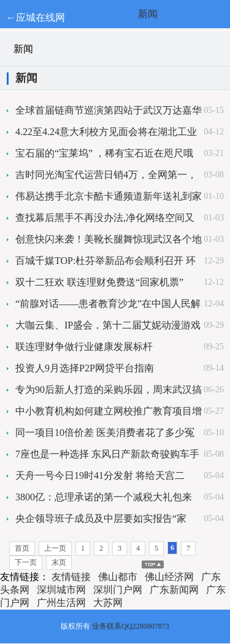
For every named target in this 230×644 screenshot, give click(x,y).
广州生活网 (61, 603)
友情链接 (71, 577)
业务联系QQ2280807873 (130, 626)
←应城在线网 (36, 17)
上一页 (55, 548)
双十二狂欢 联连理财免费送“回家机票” (99, 282)
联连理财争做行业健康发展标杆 (84, 347)
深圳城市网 (61, 590)
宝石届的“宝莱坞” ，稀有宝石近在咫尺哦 (104, 153)
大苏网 (108, 603)
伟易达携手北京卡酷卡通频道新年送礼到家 (109, 196)
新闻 (148, 14)
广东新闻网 (174, 590)
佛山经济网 (169, 577)
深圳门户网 (118, 590)
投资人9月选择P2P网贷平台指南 (85, 368)
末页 (59, 562)
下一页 (26, 562)
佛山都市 (118, 577)
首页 (22, 548)
